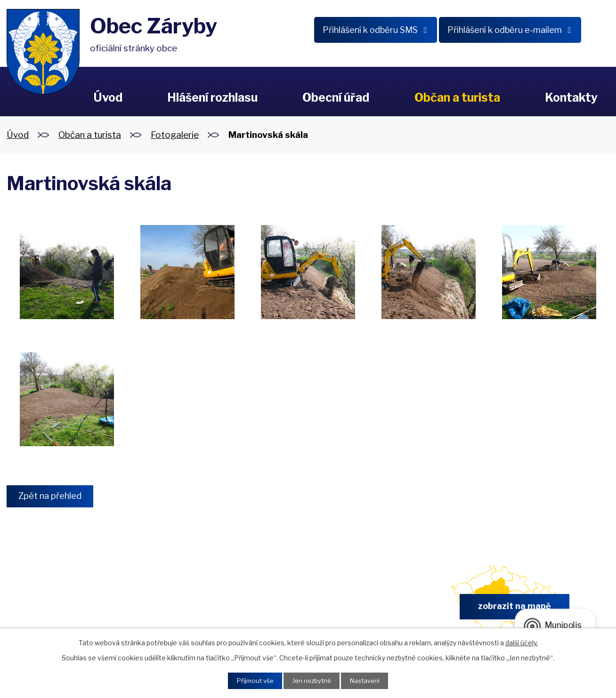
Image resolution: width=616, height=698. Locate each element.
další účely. (522, 642)
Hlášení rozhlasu (212, 97)
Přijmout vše (252, 680)
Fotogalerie (175, 135)
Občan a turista (457, 97)
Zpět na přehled (52, 496)
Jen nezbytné (312, 680)
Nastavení (368, 680)
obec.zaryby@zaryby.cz (355, 610)
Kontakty (571, 97)
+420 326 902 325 (198, 610)
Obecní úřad (336, 97)
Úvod (108, 97)
